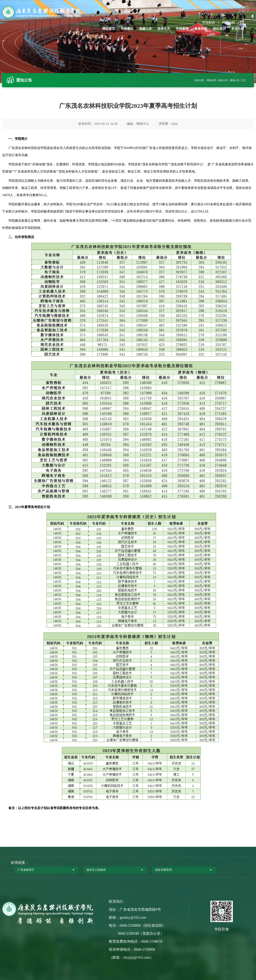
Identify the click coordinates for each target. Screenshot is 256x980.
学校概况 (127, 29)
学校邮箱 (209, 23)
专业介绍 (238, 29)
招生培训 (219, 29)
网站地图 (229, 23)
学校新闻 (182, 29)
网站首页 (109, 29)
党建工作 (145, 29)
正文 (244, 80)
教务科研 (201, 29)
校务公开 (164, 29)
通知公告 (235, 80)
